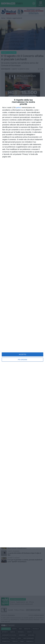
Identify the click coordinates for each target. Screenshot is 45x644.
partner (19, 108)
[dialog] (22, 322)
